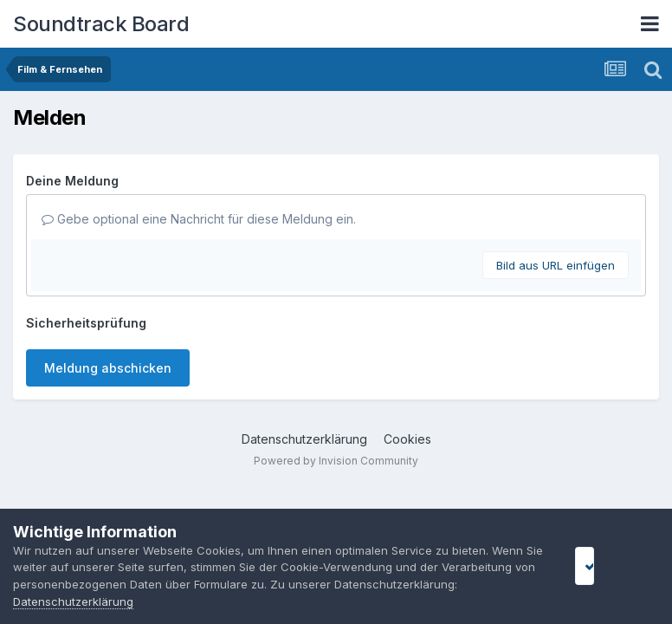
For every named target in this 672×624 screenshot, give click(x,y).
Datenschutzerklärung (304, 439)
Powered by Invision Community (336, 461)
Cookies (407, 439)
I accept (608, 565)
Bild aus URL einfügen (556, 265)
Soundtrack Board (101, 24)
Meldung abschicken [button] (108, 368)
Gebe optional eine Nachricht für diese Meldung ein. (199, 219)
